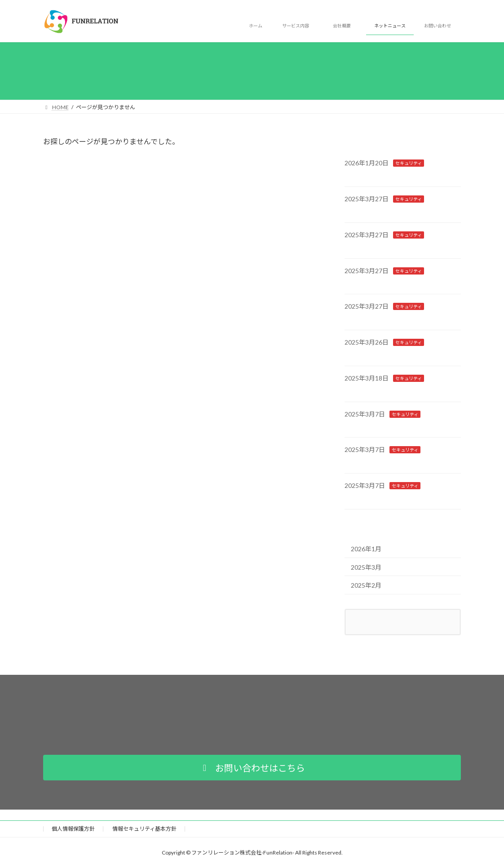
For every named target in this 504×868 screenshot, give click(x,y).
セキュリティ (409, 163)
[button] (252, 768)
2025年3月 (366, 567)
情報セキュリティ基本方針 (144, 829)
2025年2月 (366, 585)
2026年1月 (366, 549)
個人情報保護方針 (73, 829)
